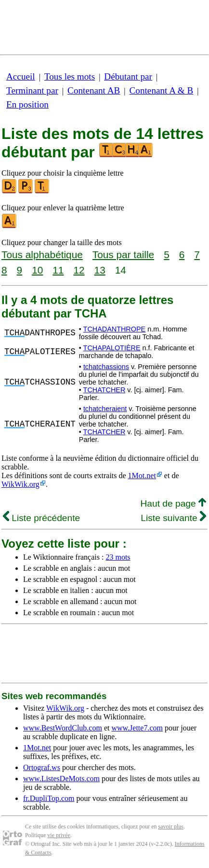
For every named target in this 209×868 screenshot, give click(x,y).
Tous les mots (70, 76)
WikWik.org (20, 484)
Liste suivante (173, 518)
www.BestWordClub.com (63, 728)
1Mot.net (142, 475)
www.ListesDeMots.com (61, 778)
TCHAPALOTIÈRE (112, 348)
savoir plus (171, 827)
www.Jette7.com (137, 728)
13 (100, 270)
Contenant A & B (162, 90)
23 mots (118, 557)
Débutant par (128, 76)
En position (27, 104)
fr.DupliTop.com (49, 798)
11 (58, 270)
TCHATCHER (104, 390)
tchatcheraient (105, 409)
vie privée (59, 835)
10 (37, 270)
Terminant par (32, 90)
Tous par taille (123, 255)
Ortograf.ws (42, 767)
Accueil (21, 76)
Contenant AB (94, 90)
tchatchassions (106, 367)
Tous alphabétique (42, 255)
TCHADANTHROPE (115, 329)
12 (79, 270)
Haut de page (173, 503)
